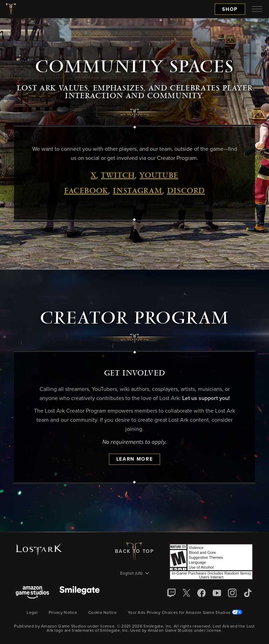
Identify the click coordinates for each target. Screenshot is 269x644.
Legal (32, 613)
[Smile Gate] (80, 593)
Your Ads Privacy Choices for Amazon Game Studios (185, 613)
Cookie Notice (102, 613)
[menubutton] (257, 9)
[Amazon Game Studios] (32, 593)
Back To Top (134, 551)
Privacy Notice (63, 613)
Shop (230, 9)
